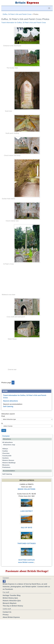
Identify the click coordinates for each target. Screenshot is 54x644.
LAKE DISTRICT (27, 511)
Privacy (6, 615)
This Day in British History (13, 606)
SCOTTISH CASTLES (27, 560)
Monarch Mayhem (10, 603)
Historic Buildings (9, 463)
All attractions (7, 442)
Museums (6, 465)
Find (3, 416)
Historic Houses (8, 460)
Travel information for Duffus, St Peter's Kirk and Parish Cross (24, 23)
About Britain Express (11, 617)
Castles (5, 451)
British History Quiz (10, 598)
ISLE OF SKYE (27, 528)
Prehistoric (6, 467)
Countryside (7, 456)
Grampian (6, 436)
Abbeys (5, 449)
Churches (6, 453)
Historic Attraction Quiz (12, 601)
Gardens (5, 458)
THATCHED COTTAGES (27, 543)
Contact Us (7, 612)
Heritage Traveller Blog (12, 595)
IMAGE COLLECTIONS (27, 489)
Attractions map (9, 445)
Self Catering (8, 406)
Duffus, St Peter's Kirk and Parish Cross (17, 14)
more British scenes (26, 562)
